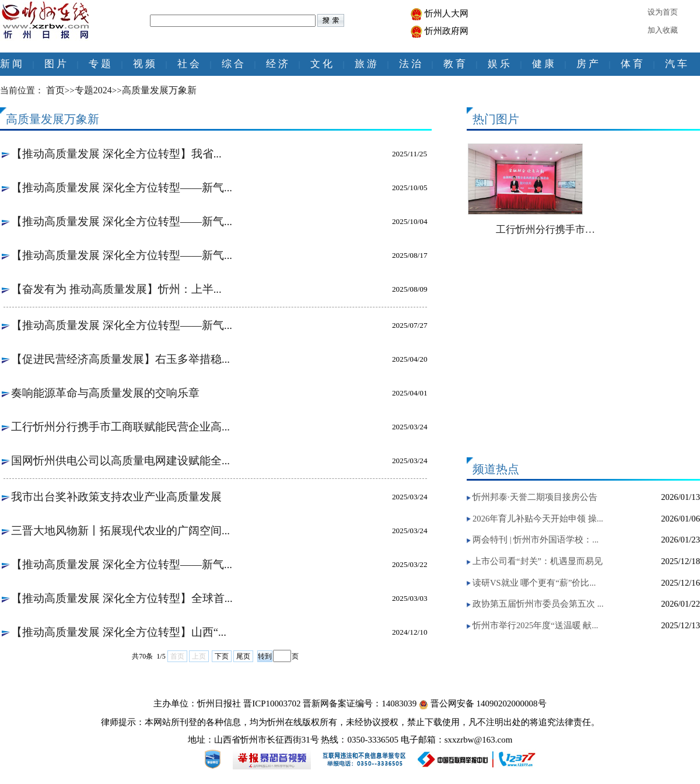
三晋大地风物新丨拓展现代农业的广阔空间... (120, 531)
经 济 (277, 64)
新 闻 (11, 64)
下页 (222, 656)
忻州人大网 (447, 13)
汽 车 (676, 64)
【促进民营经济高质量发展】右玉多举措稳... (120, 359)
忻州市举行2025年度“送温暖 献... (535, 625)
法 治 (410, 64)
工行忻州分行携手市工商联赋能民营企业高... (120, 427)
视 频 (144, 64)
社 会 (188, 64)
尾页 (243, 656)
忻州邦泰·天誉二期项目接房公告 (535, 497)
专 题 (100, 64)
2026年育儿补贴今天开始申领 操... (538, 519)
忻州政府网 (447, 31)
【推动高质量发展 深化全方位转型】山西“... (119, 632)
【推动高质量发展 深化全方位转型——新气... (122, 188)
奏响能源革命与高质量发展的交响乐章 (105, 393)
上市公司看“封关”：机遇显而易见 (538, 561)
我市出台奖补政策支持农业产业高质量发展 (116, 497)
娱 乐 (499, 64)
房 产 (587, 64)
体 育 (632, 64)
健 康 (543, 64)
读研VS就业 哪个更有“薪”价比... (534, 583)
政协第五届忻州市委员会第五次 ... (538, 604)
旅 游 (366, 64)
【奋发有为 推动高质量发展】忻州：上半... (116, 289)
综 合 (233, 64)
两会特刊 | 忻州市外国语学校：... (535, 540)
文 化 (321, 64)
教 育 (454, 64)
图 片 (55, 64)
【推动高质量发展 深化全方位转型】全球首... (122, 598)
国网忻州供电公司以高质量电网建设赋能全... (120, 461)
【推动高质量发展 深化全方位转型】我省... (116, 154)
